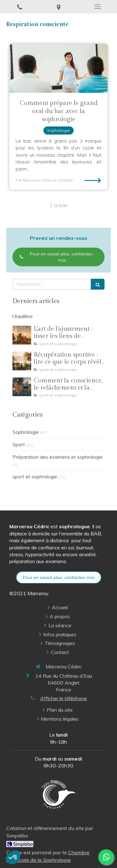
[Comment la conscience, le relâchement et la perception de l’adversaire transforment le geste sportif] (22, 387)
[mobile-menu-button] (97, 7)
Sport (19, 444)
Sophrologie (26, 432)
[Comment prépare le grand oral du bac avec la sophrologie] (58, 69)
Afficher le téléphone (64, 698)
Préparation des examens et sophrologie (58, 457)
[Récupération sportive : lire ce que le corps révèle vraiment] (22, 361)
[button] (13, 857)
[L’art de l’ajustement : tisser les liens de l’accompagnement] (22, 335)
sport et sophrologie (35, 477)
